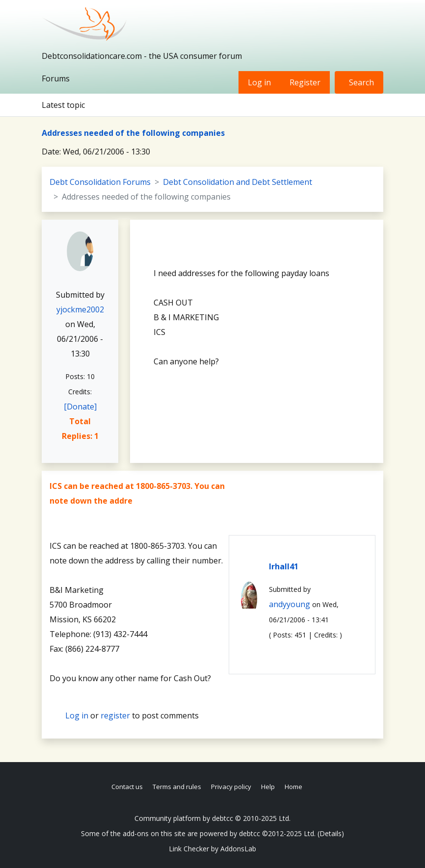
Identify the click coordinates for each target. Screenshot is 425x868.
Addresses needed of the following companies (133, 133)
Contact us (127, 787)
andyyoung (290, 604)
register (115, 715)
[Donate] (80, 407)
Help (268, 787)
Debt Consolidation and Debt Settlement (238, 182)
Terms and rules (177, 787)
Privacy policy (231, 787)
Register (305, 82)
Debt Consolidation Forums (100, 182)
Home (293, 787)
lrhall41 (284, 566)
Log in (259, 82)
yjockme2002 (80, 309)
